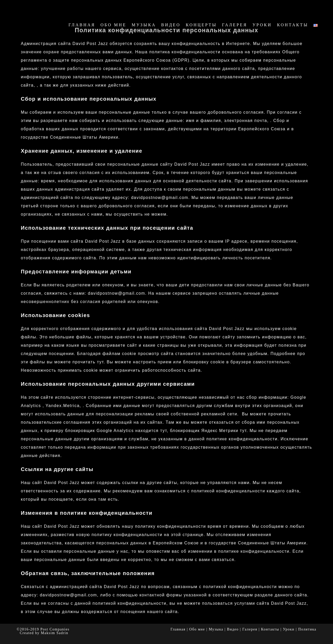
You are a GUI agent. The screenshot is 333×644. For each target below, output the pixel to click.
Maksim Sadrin (55, 633)
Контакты (270, 629)
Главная (178, 629)
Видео (233, 629)
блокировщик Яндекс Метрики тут (208, 431)
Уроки (289, 629)
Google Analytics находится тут (132, 431)
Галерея (250, 629)
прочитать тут (88, 362)
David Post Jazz (46, 8)
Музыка (216, 629)
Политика (307, 629)
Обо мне (197, 629)
